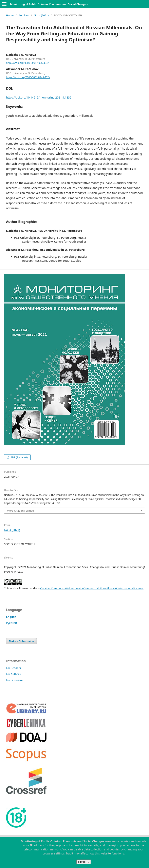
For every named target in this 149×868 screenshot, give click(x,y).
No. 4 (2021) (41, 15)
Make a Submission (21, 641)
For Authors (13, 674)
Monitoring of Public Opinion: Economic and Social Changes (49, 4)
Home (10, 15)
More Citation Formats (21, 511)
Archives (24, 15)
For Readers (13, 668)
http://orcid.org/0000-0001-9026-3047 (27, 63)
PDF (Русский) (19, 457)
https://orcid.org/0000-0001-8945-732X (28, 77)
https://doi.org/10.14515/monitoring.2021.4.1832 (39, 97)
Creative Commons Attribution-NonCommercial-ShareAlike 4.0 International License (92, 588)
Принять (84, 862)
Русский (12, 623)
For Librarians (15, 680)
